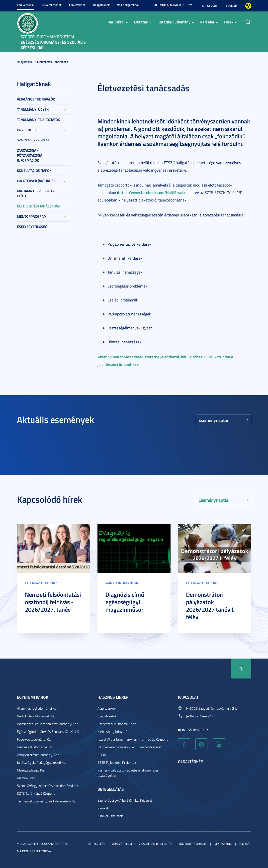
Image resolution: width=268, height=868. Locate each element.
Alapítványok (107, 708)
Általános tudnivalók (36, 99)
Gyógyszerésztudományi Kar (38, 755)
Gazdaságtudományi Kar (35, 747)
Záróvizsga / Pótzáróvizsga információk (30, 155)
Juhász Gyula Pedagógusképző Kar (42, 762)
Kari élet (207, 22)
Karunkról (116, 22)
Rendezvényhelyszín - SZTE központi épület (130, 747)
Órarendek (27, 130)
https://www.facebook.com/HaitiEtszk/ (152, 192)
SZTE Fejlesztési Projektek (117, 762)
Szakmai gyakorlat (33, 140)
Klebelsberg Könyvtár (113, 731)
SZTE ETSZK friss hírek (41, 583)
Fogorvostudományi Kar (34, 739)
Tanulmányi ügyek (33, 109)
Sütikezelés (96, 844)
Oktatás (141, 22)
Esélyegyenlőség (32, 227)
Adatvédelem (122, 844)
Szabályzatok (107, 716)
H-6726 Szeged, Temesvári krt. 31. (211, 708)
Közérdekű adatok (193, 844)
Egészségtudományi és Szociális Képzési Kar (49, 731)
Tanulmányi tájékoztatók (38, 120)
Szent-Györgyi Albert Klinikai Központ (125, 800)
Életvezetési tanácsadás (53, 62)
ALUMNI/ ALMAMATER (169, 5)
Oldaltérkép (190, 761)
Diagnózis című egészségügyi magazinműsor (125, 602)
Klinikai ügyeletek (110, 816)
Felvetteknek (77, 5)
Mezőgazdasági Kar (31, 770)
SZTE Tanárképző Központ (36, 793)
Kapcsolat (210, 6)
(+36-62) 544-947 (200, 716)
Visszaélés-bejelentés (156, 844)
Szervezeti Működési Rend (117, 724)
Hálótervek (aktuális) (36, 181)
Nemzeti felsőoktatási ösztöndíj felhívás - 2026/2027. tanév (53, 602)
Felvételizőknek (52, 5)
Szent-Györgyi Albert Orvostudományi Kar (48, 786)
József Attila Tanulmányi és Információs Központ (133, 739)
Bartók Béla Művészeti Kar (36, 716)
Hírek (229, 22)
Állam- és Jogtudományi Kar (37, 708)
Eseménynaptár (214, 420)
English (231, 6)
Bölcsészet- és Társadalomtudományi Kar (47, 724)
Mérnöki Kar (26, 778)
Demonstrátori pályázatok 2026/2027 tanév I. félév (210, 606)
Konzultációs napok (34, 170)
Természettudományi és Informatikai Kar (47, 801)
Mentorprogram (32, 216)
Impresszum (223, 844)
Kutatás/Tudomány (174, 22)
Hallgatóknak (101, 5)
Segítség (245, 844)
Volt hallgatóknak (128, 5)
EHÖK (102, 755)
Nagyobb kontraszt (248, 6)
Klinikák (103, 808)
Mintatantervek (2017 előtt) (36, 193)
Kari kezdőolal (26, 5)
